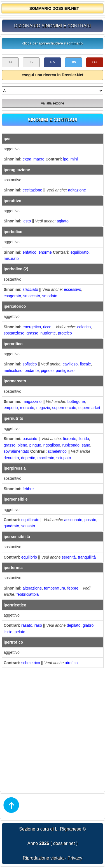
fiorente (70, 439)
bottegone (76, 401)
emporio (11, 408)
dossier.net (64, 843)
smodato (50, 296)
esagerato (12, 296)
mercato (27, 408)
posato (90, 520)
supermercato (64, 408)
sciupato (64, 458)
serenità (69, 557)
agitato (63, 221)
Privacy (75, 858)
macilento (46, 458)
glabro (88, 625)
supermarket (89, 408)
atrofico (71, 663)
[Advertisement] (53, 729)
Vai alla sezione (53, 103)
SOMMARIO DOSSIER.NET (54, 8)
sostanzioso (14, 333)
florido (84, 439)
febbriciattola (28, 594)
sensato (28, 526)
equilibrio (29, 557)
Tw (73, 62)
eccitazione (32, 190)
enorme (45, 252)
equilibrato (80, 252)
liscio (8, 632)
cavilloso (70, 364)
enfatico (30, 252)
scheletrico (57, 451)
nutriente (48, 333)
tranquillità (87, 557)
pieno (22, 445)
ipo (66, 159)
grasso (32, 333)
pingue (35, 445)
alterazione (32, 588)
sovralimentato (16, 451)
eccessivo (72, 289)
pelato (20, 632)
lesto (27, 221)
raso (38, 625)
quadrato (11, 526)
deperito (28, 458)
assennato (73, 520)
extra (27, 159)
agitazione (77, 190)
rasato (27, 625)
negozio (43, 408)
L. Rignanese (68, 829)
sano (86, 445)
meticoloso (13, 371)
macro (39, 159)
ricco (47, 327)
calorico (84, 327)
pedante (32, 371)
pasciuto (30, 439)
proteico (65, 333)
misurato (11, 258)
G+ (95, 62)
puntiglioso (65, 371)
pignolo (47, 371)
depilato (73, 625)
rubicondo (71, 445)
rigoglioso (52, 445)
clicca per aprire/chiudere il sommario (53, 43)
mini (74, 159)
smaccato (32, 296)
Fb (53, 62)
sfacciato (30, 289)
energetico (32, 327)
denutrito (11, 458)
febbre (28, 489)
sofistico (30, 364)
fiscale (85, 364)
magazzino (32, 401)
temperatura (54, 588)
